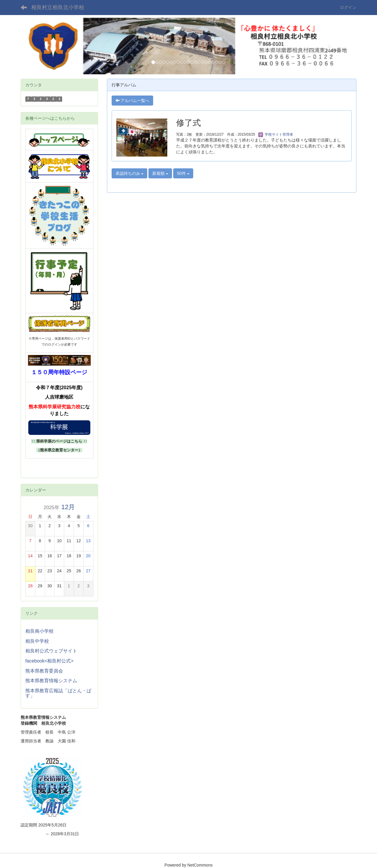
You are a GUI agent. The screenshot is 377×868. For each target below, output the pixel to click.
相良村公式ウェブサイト (51, 651)
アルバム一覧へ (133, 101)
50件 (183, 173)
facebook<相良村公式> (49, 661)
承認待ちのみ (130, 173)
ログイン (348, 7)
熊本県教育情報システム (51, 681)
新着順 (160, 173)
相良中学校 (37, 641)
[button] (46, 46)
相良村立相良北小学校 (58, 7)
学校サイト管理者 (276, 134)
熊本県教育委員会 (44, 671)
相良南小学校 (39, 631)
